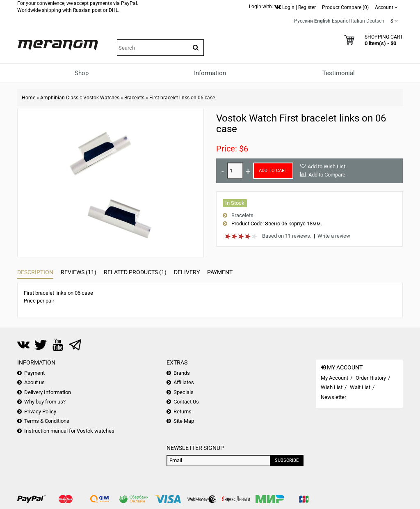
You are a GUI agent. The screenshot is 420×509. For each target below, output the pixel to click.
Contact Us (186, 402)
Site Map (184, 421)
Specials (184, 392)
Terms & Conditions (47, 421)
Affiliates (184, 382)
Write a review (334, 236)
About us (34, 382)
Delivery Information (48, 392)
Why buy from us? (45, 402)
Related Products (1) (135, 272)
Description (35, 272)
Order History (371, 378)
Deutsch (375, 21)
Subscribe (287, 460)
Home (29, 98)
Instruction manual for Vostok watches (69, 431)
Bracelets (134, 98)
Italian (358, 21)
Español (341, 21)
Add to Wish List (326, 166)
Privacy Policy (40, 412)
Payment (220, 272)
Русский (304, 21)
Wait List (360, 387)
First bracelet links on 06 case (182, 98)
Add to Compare (327, 175)
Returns (183, 412)
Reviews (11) (79, 272)
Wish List (332, 387)
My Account (334, 378)
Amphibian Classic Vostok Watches (80, 98)
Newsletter (333, 397)
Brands (182, 373)
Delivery (187, 272)
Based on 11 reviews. (287, 236)
